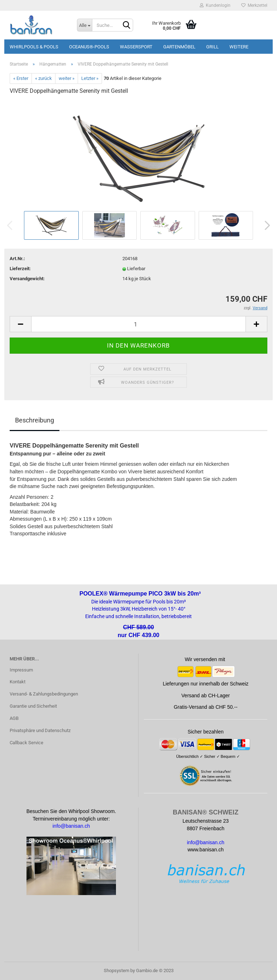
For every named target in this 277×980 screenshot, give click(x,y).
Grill (212, 47)
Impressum (21, 670)
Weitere (239, 47)
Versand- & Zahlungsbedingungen (44, 694)
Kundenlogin (215, 5)
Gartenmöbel (179, 47)
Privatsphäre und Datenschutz (40, 730)
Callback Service (26, 743)
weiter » (67, 78)
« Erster (21, 78)
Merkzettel (254, 5)
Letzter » (90, 78)
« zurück (43, 78)
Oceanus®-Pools (89, 47)
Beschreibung (35, 420)
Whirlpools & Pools (34, 47)
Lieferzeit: (20, 269)
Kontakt (18, 682)
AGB (14, 718)
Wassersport (136, 47)
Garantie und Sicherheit (33, 706)
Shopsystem (116, 971)
